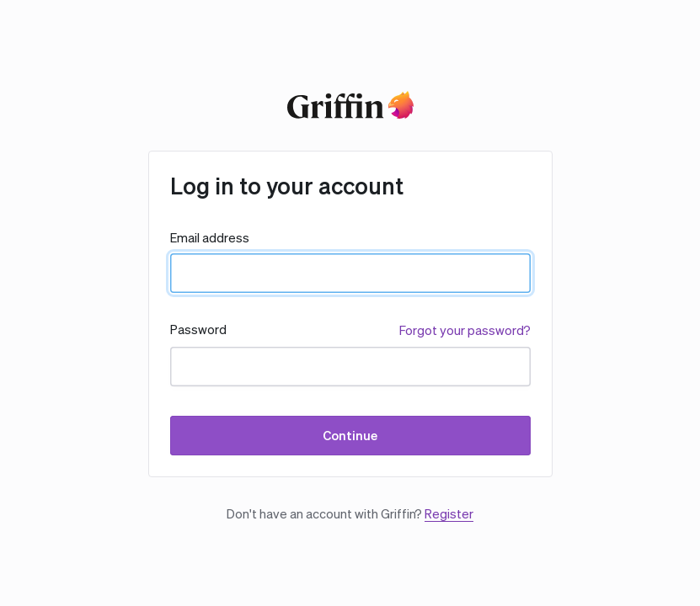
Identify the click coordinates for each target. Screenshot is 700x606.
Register (449, 514)
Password (198, 330)
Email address (210, 238)
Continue (350, 436)
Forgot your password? (465, 330)
